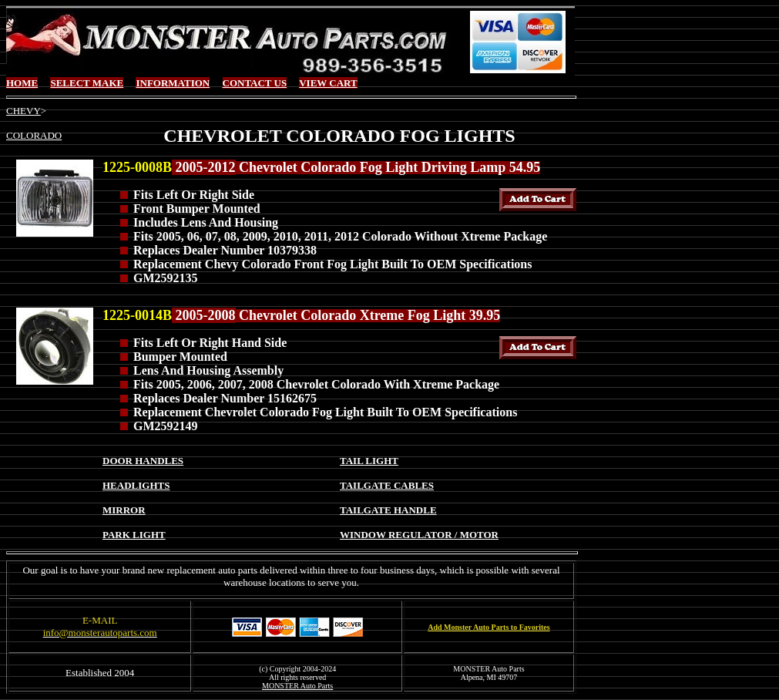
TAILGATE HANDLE (388, 510)
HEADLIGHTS (136, 485)
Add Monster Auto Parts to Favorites (489, 627)
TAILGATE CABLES (387, 485)
